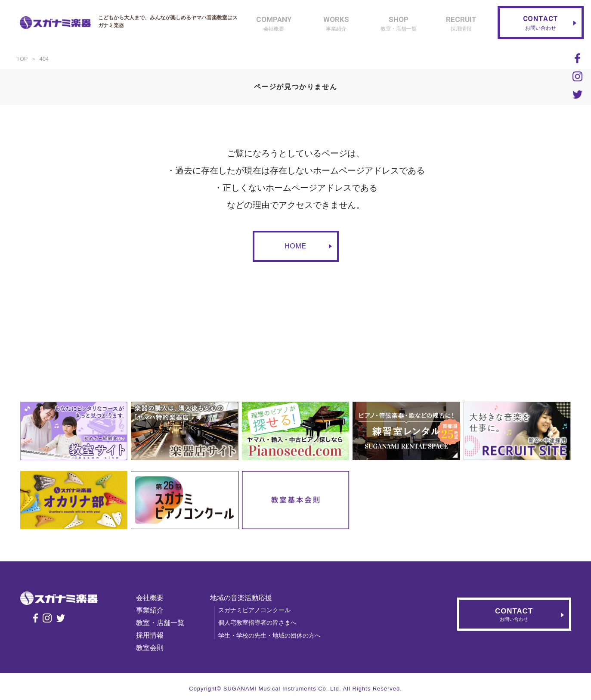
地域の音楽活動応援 (244, 598)
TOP (22, 59)
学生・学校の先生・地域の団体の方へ (272, 635)
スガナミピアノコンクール (257, 610)
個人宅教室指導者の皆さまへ (260, 623)
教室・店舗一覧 (163, 623)
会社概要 (152, 598)
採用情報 (152, 635)
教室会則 (152, 648)
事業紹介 (152, 610)
